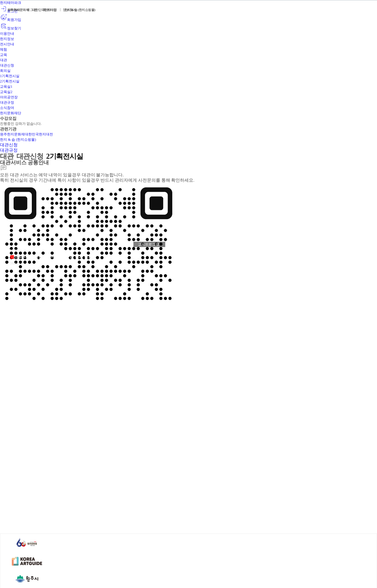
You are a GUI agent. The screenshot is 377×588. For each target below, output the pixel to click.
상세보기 (66, 260)
